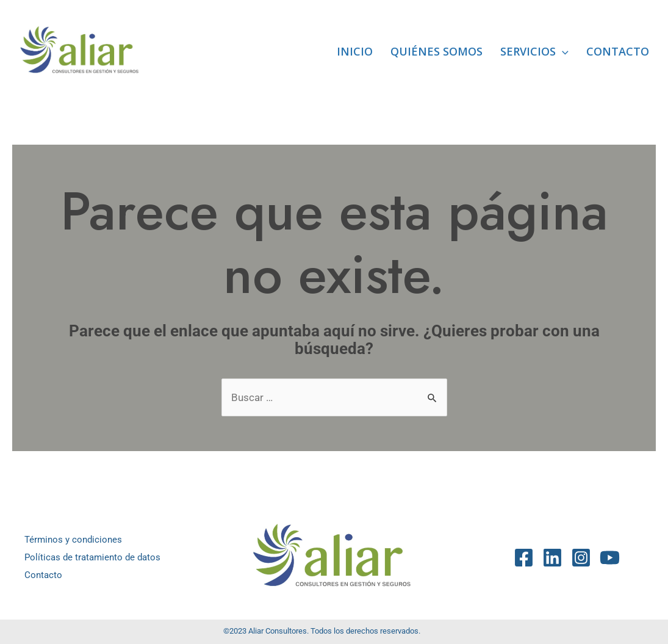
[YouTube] (610, 558)
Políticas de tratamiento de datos (92, 557)
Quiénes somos (436, 51)
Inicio (355, 51)
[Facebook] (524, 558)
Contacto (618, 51)
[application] (562, 51)
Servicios (534, 51)
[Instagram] (581, 558)
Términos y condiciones (73, 540)
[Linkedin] (552, 558)
